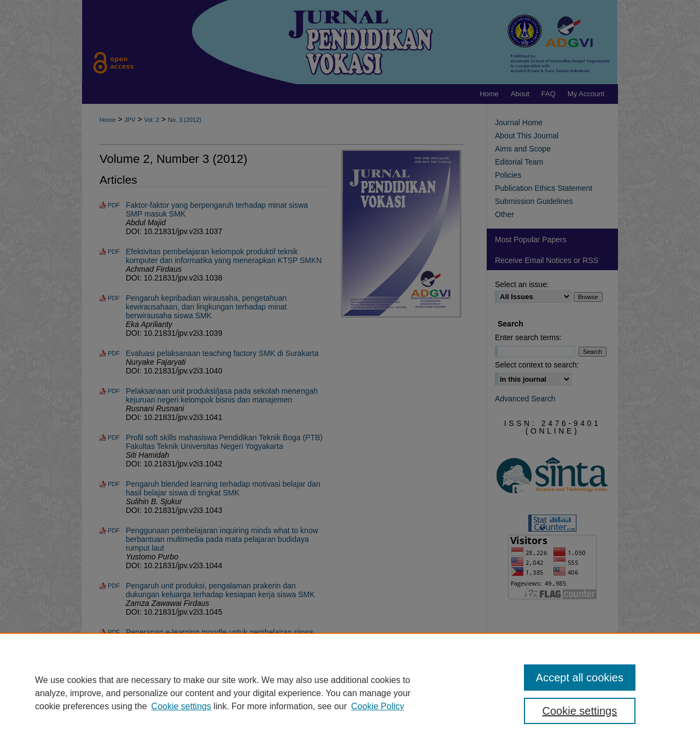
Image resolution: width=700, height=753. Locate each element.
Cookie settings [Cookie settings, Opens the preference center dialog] (580, 711)
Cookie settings (181, 706)
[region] (350, 693)
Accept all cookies (580, 678)
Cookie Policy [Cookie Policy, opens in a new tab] (378, 706)
